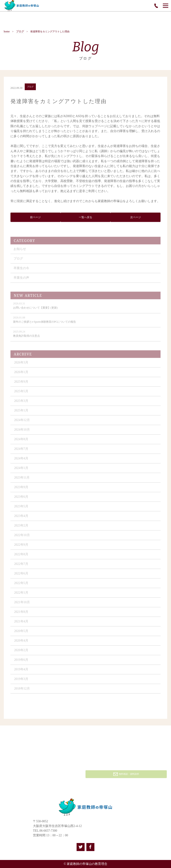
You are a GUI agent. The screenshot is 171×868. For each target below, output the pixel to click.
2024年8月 (21, 441)
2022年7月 (21, 566)
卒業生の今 (21, 270)
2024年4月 (21, 460)
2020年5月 (21, 633)
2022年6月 (21, 575)
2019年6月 (21, 662)
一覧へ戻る (85, 218)
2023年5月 (21, 508)
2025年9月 (21, 383)
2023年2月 (21, 527)
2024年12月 (22, 422)
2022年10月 (22, 537)
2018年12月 (22, 690)
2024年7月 (21, 451)
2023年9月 (21, 489)
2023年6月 (21, 499)
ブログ (20, 32)
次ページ (136, 218)
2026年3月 (21, 364)
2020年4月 (21, 642)
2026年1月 (21, 374)
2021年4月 (21, 623)
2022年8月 (21, 556)
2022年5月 (21, 585)
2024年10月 (22, 431)
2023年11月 (22, 479)
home (7, 32)
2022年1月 (21, 594)
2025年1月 (21, 412)
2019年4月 (21, 671)
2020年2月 (21, 652)
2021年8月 (21, 614)
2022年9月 (21, 547)
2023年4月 (21, 518)
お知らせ (20, 251)
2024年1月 (21, 470)
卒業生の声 (21, 280)
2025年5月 (21, 393)
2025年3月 (21, 403)
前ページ (35, 218)
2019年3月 (21, 681)
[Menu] (166, 6)
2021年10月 (22, 604)
